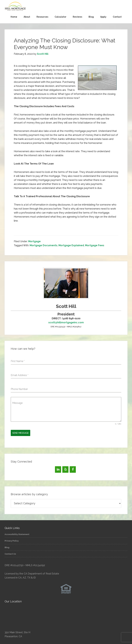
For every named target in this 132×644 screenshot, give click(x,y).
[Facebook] (73, 469)
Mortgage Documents (44, 245)
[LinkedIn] (58, 469)
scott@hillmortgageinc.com (66, 322)
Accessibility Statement (17, 534)
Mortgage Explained (71, 245)
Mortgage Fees (95, 245)
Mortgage (34, 241)
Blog (7, 547)
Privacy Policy (12, 540)
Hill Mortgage (66, 6)
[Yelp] (65, 469)
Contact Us (10, 553)
